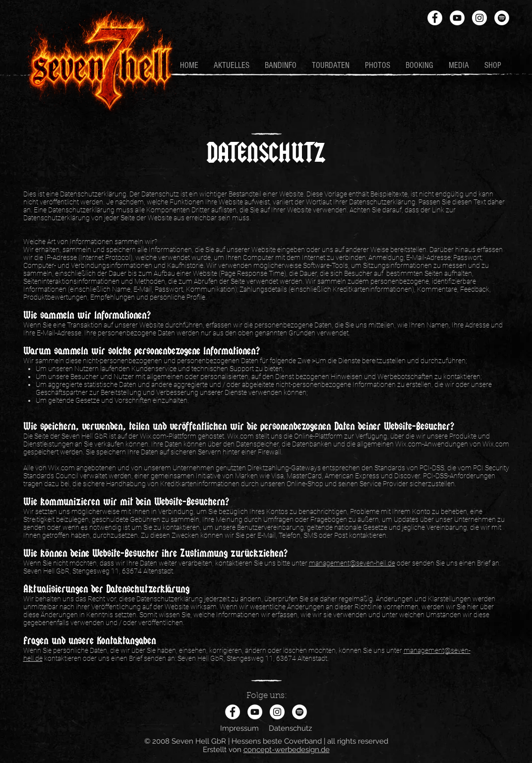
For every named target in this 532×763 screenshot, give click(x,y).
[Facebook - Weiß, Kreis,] (435, 18)
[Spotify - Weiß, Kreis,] (502, 18)
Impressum (239, 728)
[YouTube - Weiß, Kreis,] (457, 18)
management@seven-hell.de (352, 563)
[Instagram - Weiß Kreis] (479, 18)
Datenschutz (290, 728)
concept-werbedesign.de (287, 750)
